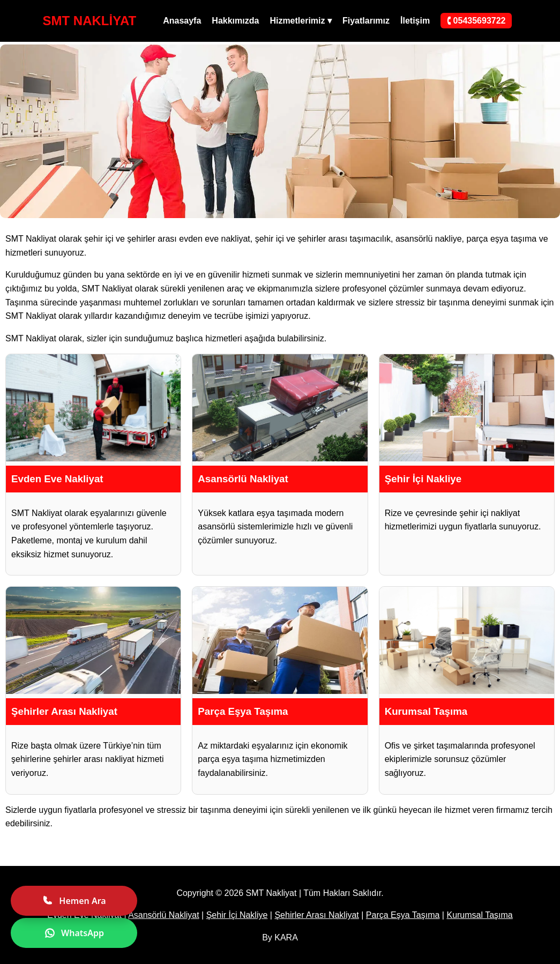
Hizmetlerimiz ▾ (301, 21)
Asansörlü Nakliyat (164, 915)
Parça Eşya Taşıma (403, 915)
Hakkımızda (235, 21)
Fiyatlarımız (366, 21)
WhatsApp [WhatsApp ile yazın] (74, 933)
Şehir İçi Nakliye (237, 915)
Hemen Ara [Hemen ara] (74, 901)
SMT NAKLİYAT (90, 21)
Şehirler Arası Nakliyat (316, 915)
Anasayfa (182, 21)
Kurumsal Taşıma (479, 915)
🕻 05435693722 (476, 21)
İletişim (415, 21)
